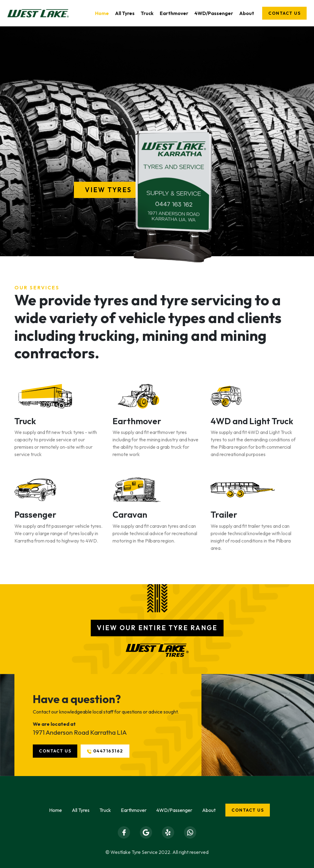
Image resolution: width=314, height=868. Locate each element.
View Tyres (108, 190)
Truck (147, 13)
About (247, 13)
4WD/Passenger (214, 13)
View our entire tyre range (157, 628)
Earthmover (174, 13)
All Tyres (125, 13)
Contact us (284, 13)
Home (102, 13)
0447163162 (105, 751)
